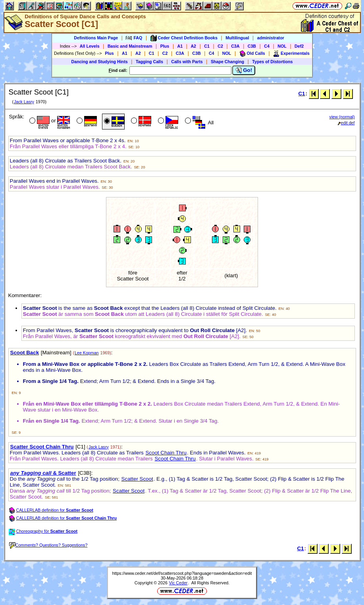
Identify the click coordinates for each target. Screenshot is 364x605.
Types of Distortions (272, 62)
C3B (252, 46)
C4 (267, 46)
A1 (180, 46)
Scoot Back (25, 353)
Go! (244, 70)
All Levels (90, 46)
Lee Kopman (87, 353)
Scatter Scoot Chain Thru (42, 447)
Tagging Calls (149, 62)
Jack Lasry (24, 102)
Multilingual (237, 38)
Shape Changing (227, 62)
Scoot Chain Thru (166, 453)
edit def (346, 123)
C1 (207, 46)
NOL (282, 46)
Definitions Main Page (96, 38)
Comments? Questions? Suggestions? (48, 545)
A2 (193, 46)
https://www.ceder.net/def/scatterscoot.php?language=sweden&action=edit (182, 573)
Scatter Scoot (137, 479)
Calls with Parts (187, 62)
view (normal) (342, 117)
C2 (220, 46)
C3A (235, 46)
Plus (165, 46)
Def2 (299, 46)
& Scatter (43, 473)
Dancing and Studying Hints (100, 62)
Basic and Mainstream (130, 46)
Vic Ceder (178, 583)
